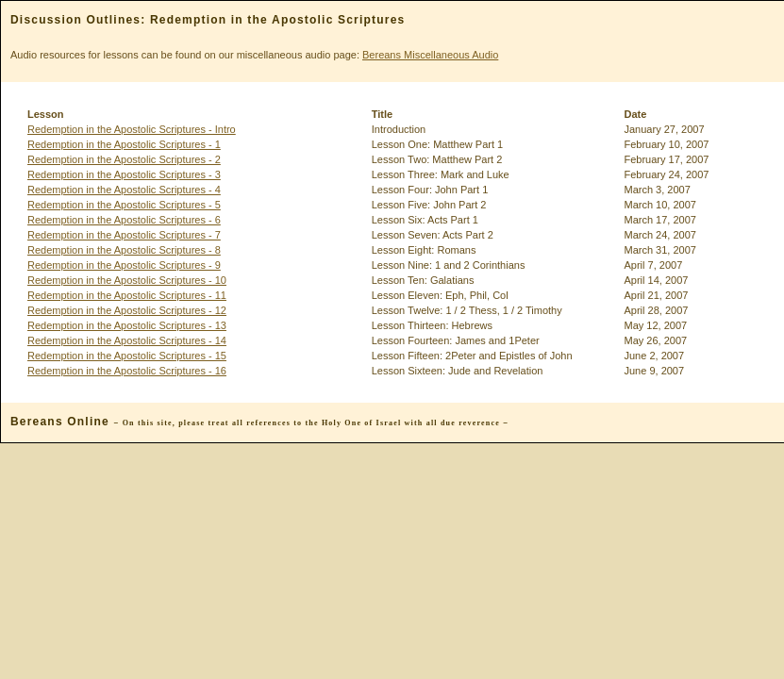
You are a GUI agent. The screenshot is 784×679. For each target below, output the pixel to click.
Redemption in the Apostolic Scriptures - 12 (127, 310)
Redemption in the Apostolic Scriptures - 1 (124, 144)
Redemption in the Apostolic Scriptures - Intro (132, 129)
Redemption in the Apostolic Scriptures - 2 (124, 159)
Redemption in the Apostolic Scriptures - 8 (124, 250)
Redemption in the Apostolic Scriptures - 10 (127, 280)
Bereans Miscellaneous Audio (430, 55)
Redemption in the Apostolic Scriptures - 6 (124, 220)
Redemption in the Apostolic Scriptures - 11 (127, 295)
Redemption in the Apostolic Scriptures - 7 (124, 235)
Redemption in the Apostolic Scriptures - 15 (127, 356)
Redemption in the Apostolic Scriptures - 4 (124, 190)
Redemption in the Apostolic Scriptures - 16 (127, 371)
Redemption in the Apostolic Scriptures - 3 (124, 174)
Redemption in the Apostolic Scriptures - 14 (127, 340)
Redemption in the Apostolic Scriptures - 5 (124, 205)
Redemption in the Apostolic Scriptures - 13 (127, 325)
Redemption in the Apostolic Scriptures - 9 (124, 265)
